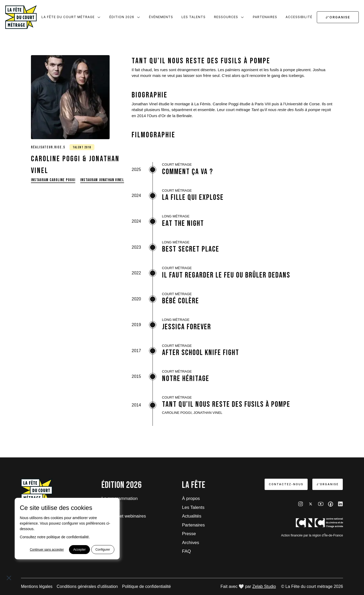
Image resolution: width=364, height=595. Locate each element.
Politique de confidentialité (147, 586)
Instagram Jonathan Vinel (102, 180)
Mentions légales (37, 586)
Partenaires (265, 17)
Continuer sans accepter (47, 550)
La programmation (120, 499)
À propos (191, 499)
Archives (191, 543)
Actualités (192, 516)
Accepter (79, 550)
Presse (189, 534)
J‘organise (338, 17)
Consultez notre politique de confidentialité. (55, 537)
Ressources (229, 17)
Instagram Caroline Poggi (53, 180)
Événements (161, 17)
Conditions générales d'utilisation (87, 586)
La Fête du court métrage (71, 17)
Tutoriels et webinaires (124, 516)
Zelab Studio (264, 586)
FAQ (186, 551)
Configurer (103, 550)
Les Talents (194, 17)
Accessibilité (299, 17)
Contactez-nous (286, 484)
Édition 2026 (125, 17)
